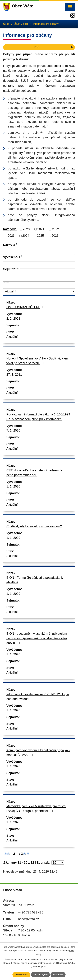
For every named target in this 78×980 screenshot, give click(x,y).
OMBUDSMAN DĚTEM (26, 307)
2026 (55, 236)
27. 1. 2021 (14, 375)
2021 (41, 229)
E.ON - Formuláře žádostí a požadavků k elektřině (35, 580)
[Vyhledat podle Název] (39, 251)
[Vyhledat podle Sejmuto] (39, 278)
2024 (26, 236)
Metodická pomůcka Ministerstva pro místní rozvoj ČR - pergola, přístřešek (36, 809)
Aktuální (12, 337)
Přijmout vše (21, 975)
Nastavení (58, 975)
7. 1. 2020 (13, 430)
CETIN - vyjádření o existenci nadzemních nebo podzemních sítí (35, 473)
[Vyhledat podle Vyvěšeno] (39, 265)
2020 (26, 229)
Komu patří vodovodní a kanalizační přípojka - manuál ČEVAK (38, 753)
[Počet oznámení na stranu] (58, 863)
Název (9, 245)
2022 (56, 229)
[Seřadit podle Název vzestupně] (17, 243)
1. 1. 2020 (13, 486)
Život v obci (21, 24)
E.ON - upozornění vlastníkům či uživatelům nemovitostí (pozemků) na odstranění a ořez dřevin (37, 638)
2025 (40, 236)
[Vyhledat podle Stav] (39, 291)
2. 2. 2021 (13, 319)
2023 (11, 236)
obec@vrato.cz (28, 919)
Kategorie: (10, 229)
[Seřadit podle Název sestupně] (17, 245)
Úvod (6, 24)
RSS (54, 47)
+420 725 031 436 (31, 912)
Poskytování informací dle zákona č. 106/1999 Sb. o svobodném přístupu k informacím (38, 417)
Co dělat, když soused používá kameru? (34, 526)
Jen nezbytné (40, 975)
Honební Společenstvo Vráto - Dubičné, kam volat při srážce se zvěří (37, 361)
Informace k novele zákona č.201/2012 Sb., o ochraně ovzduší (38, 697)
